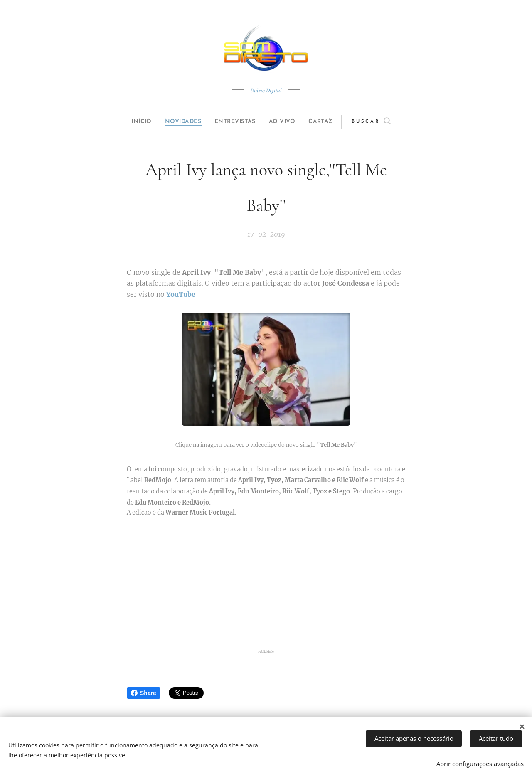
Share (144, 693)
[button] (385, 122)
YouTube (181, 294)
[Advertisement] (266, 583)
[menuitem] (134, 122)
